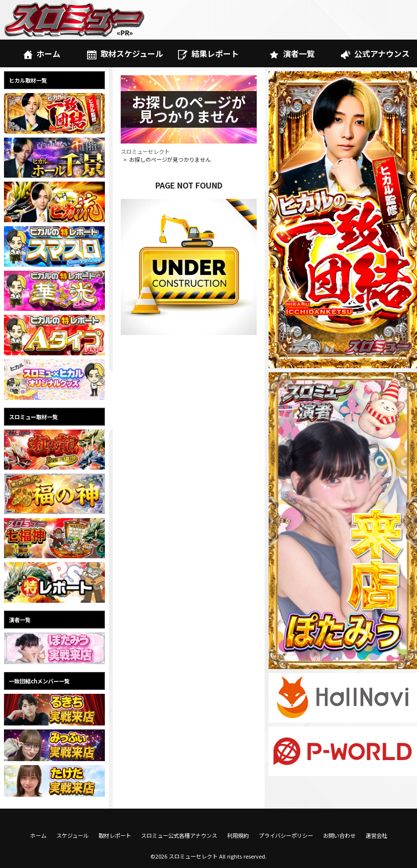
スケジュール (72, 835)
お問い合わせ (339, 835)
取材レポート (115, 835)
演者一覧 (292, 53)
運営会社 (376, 835)
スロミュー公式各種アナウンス (179, 835)
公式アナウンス (375, 53)
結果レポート (208, 53)
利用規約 (238, 835)
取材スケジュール (125, 53)
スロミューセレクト (145, 151)
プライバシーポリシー (286, 835)
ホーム (42, 53)
